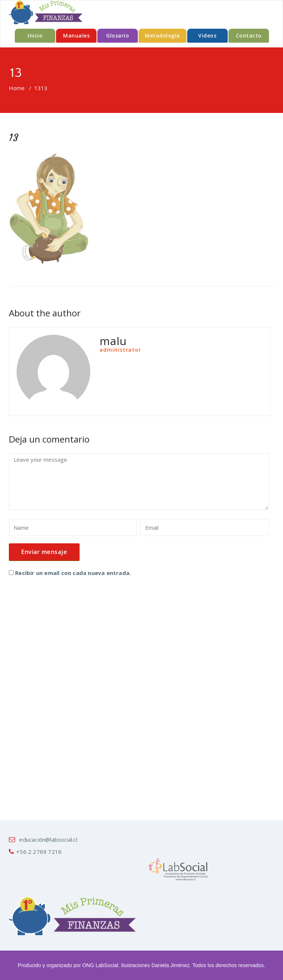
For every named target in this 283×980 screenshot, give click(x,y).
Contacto (249, 35)
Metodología (163, 35)
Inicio (35, 35)
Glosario (118, 35)
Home (17, 88)
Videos (207, 35)
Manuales (76, 35)
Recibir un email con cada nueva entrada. (73, 573)
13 (38, 88)
